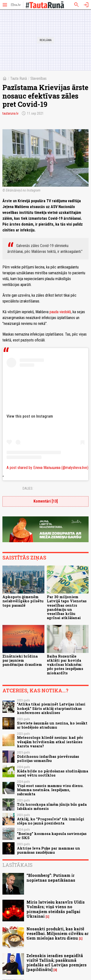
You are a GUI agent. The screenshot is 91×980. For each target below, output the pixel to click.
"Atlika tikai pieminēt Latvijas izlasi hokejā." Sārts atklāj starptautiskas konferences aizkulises (51, 708)
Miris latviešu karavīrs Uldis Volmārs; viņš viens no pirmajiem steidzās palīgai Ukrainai (56, 909)
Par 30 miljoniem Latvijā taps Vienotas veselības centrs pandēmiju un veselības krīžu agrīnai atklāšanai (67, 607)
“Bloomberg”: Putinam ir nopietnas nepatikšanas (51, 878)
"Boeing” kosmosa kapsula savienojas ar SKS (52, 836)
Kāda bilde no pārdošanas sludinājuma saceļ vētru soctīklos (53, 773)
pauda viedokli (60, 312)
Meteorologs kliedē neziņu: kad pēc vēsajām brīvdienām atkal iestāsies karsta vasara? (50, 742)
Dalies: (28, 488)
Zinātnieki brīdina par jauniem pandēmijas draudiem (22, 660)
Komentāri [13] (46, 501)
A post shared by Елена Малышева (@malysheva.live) (47, 468)
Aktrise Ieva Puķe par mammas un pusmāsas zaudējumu (49, 850)
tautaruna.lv (10, 113)
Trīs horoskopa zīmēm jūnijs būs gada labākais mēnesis (52, 806)
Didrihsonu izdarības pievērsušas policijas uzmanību (48, 759)
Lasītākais (17, 865)
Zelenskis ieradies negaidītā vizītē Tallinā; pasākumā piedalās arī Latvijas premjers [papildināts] (57, 963)
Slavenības (38, 78)
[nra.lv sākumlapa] (16, 5)
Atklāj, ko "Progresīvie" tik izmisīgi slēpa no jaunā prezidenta (51, 821)
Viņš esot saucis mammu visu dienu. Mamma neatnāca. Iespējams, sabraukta (50, 790)
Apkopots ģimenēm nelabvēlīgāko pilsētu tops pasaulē (23, 601)
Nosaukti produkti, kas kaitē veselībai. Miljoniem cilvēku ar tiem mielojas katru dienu (58, 933)
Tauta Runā (19, 78)
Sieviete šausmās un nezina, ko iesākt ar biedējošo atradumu (52, 725)
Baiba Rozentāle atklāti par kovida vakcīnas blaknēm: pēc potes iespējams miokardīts (65, 665)
